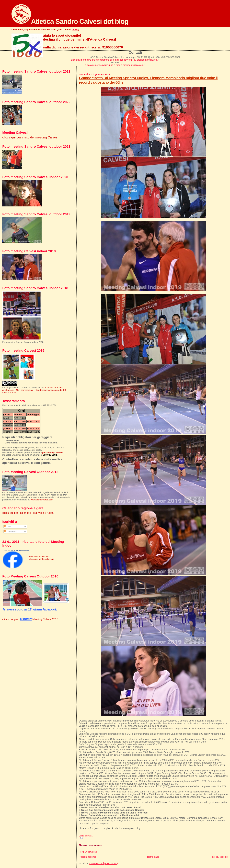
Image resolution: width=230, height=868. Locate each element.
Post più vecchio (219, 857)
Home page (153, 857)
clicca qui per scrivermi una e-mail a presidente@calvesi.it (115, 65)
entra (75, 30)
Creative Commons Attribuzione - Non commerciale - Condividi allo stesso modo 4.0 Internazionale (34, 390)
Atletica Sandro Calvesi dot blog (70, 21)
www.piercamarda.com (42, 500)
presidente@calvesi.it (53, 452)
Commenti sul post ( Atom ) (103, 863)
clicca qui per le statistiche (42, 559)
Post (8, 527)
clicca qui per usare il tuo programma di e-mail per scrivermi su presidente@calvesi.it (115, 60)
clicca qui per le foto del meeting (16, 550)
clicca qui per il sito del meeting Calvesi (30, 137)
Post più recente (87, 857)
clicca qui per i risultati (40, 557)
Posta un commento (88, 852)
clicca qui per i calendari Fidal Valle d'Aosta (28, 513)
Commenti (11, 532)
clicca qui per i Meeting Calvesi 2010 (30, 619)
